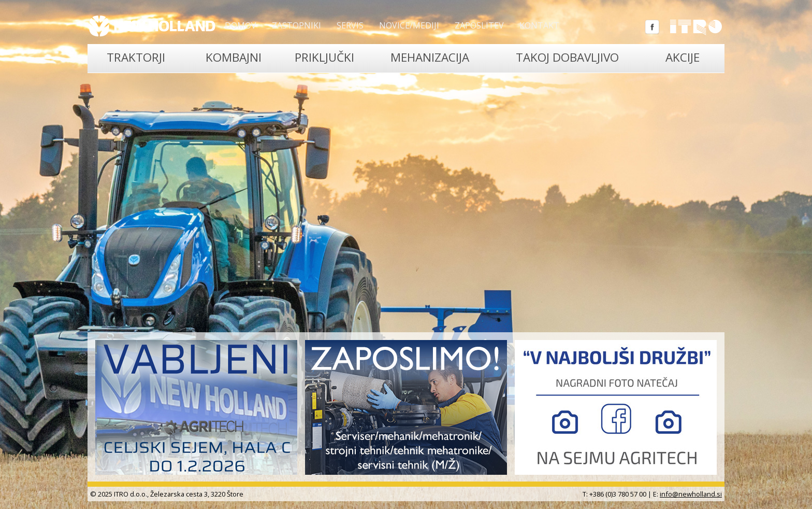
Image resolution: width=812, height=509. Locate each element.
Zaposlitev (479, 25)
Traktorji (136, 57)
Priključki (324, 57)
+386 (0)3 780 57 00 (618, 494)
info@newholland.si (691, 494)
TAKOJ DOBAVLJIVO (567, 57)
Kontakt (539, 25)
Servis (350, 25)
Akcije (683, 57)
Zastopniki (296, 25)
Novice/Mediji (409, 25)
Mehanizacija (430, 57)
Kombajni (234, 57)
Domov (241, 25)
